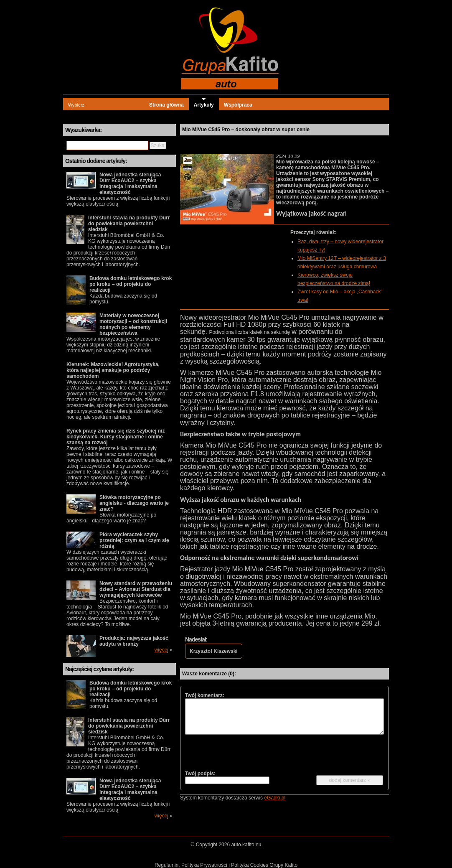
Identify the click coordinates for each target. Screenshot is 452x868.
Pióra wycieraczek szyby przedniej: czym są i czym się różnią (134, 540)
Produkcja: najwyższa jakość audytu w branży (134, 641)
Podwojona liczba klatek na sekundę (249, 332)
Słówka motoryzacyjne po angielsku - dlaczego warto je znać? (134, 503)
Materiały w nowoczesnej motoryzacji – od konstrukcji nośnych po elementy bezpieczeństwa (133, 324)
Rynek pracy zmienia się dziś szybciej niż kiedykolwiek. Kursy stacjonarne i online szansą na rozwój (116, 437)
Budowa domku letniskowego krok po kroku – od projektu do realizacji (131, 284)
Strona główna (166, 105)
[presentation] (249, 752)
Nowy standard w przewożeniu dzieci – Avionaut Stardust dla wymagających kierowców (136, 589)
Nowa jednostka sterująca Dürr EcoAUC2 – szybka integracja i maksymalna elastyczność (130, 183)
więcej (161, 650)
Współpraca (238, 105)
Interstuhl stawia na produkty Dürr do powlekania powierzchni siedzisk (129, 224)
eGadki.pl (275, 798)
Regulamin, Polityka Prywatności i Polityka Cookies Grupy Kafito (226, 865)
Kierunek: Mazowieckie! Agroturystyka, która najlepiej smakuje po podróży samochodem (113, 370)
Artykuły (204, 105)
